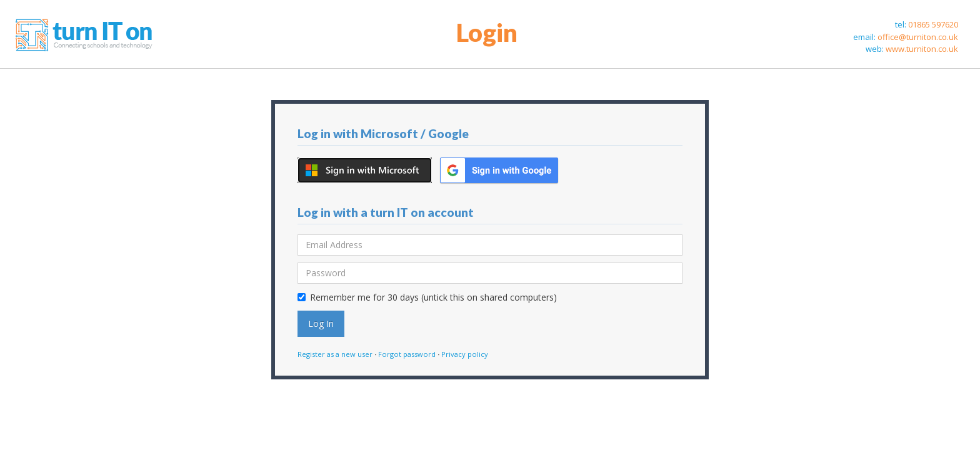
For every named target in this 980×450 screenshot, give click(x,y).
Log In (321, 323)
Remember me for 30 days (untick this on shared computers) (427, 297)
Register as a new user (335, 354)
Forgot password (407, 354)
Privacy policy (465, 354)
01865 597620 (933, 24)
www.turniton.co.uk (922, 49)
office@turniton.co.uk (918, 37)
